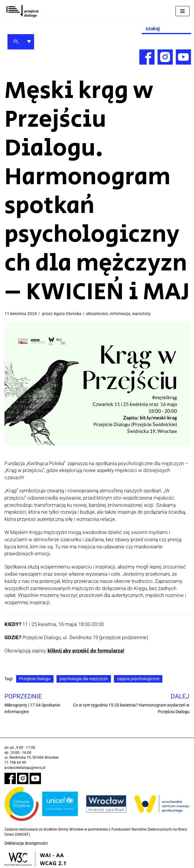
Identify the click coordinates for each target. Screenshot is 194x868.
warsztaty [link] (141, 314)
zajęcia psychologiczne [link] (138, 679)
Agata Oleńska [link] (67, 314)
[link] (22, 11)
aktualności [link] (97, 314)
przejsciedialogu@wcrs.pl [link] (25, 768)
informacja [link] (120, 314)
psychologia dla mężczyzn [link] (84, 679)
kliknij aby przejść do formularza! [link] (86, 651)
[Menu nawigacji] (182, 11)
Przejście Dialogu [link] (35, 679)
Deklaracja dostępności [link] (26, 843)
